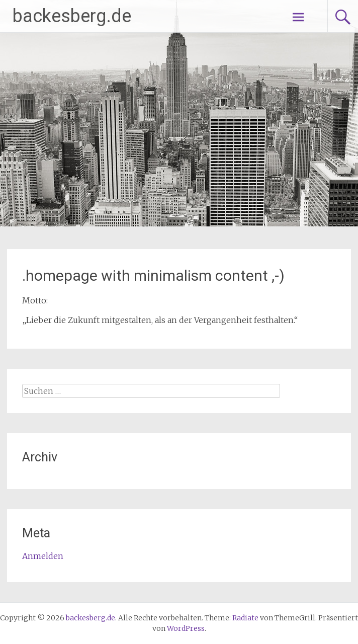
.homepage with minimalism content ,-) (153, 275)
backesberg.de (72, 16)
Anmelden (43, 556)
